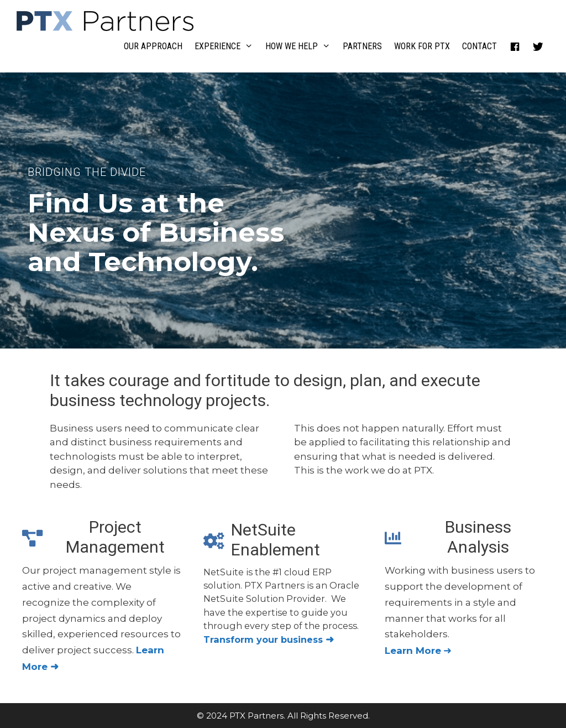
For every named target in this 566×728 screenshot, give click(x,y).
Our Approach (153, 46)
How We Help (301, 46)
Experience (227, 46)
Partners (362, 46)
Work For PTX (422, 46)
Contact (479, 46)
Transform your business (269, 639)
